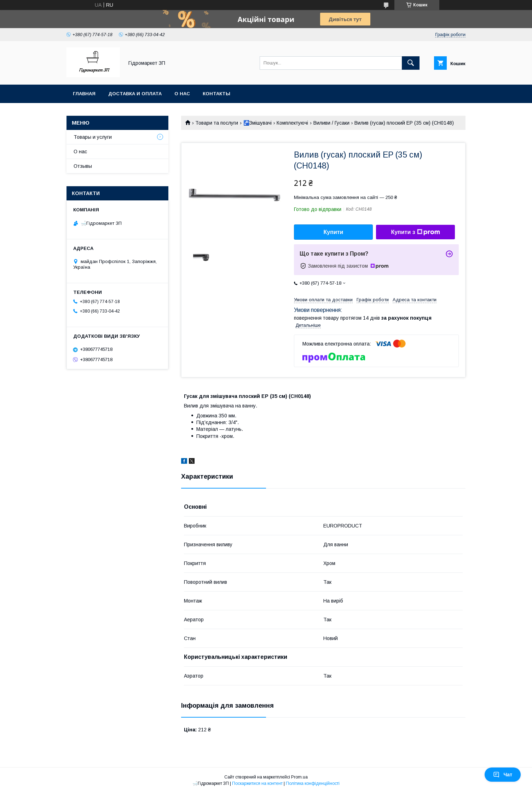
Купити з (415, 232)
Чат (503, 775)
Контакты (216, 94)
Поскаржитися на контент (257, 783)
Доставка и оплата (135, 94)
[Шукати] (411, 63)
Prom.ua (299, 777)
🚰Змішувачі (258, 123)
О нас (182, 94)
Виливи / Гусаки (331, 123)
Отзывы (83, 166)
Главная (84, 94)
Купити (334, 232)
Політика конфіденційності (313, 783)
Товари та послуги (217, 123)
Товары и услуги (93, 137)
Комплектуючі (292, 123)
